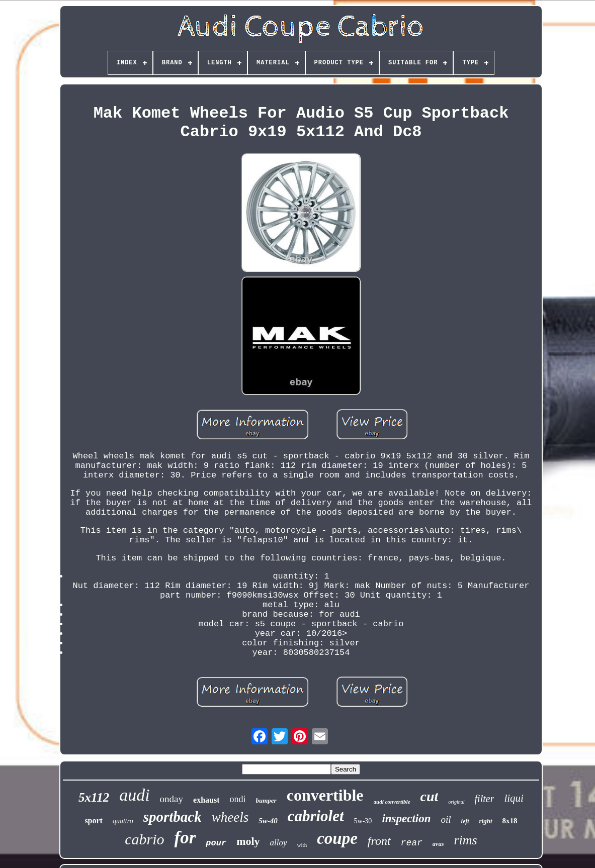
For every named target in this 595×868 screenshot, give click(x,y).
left (465, 821)
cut (430, 796)
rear (412, 843)
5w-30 (363, 821)
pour (216, 843)
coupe (337, 838)
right (486, 821)
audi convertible (392, 802)
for (185, 838)
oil (446, 819)
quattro (123, 821)
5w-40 (268, 821)
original (456, 802)
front (379, 841)
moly (248, 841)
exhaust (206, 800)
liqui (514, 798)
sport (94, 821)
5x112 (94, 797)
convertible (325, 795)
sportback (173, 817)
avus (438, 844)
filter (485, 799)
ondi (237, 799)
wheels (230, 817)
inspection (406, 818)
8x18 (510, 821)
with (302, 845)
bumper (266, 800)
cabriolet (316, 816)
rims (466, 840)
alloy (279, 843)
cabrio (144, 839)
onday (172, 799)
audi (134, 795)
